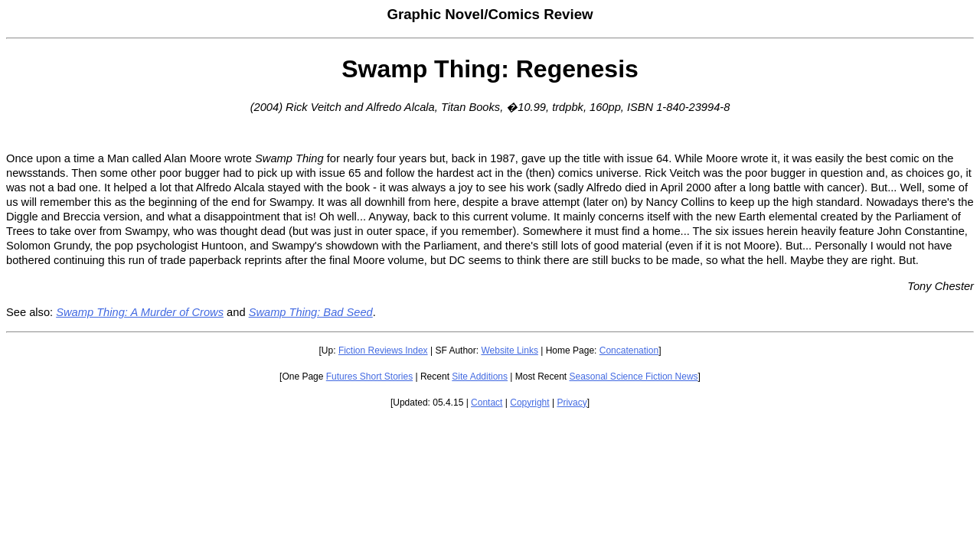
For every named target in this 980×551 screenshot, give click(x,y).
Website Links (509, 350)
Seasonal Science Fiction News (634, 377)
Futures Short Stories (369, 377)
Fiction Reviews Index (383, 350)
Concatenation (629, 350)
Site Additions (480, 377)
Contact (487, 403)
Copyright (529, 403)
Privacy (572, 403)
